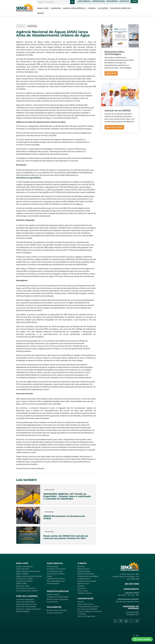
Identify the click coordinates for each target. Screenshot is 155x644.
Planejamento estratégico (88, 576)
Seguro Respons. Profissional (28, 571)
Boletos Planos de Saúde (57, 610)
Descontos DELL (23, 586)
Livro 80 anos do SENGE (87, 609)
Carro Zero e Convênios (26, 588)
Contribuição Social (55, 571)
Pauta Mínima (53, 602)
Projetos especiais (121, 8)
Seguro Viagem (22, 574)
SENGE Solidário (53, 594)
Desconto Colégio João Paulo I (29, 609)
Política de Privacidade (87, 581)
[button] (142, 639)
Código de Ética (84, 579)
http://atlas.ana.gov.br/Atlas (29, 178)
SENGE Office (22, 583)
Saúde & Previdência (74, 8)
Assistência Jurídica (24, 581)
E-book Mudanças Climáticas (89, 611)
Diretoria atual (83, 569)
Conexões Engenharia (25, 599)
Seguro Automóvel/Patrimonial (29, 576)
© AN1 (136, 636)
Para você (43, 8)
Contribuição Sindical (56, 574)
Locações (103, 8)
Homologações (53, 583)
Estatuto (81, 586)
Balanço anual (83, 583)
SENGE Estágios (23, 611)
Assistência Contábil (24, 579)
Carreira (56, 8)
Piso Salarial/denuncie (56, 581)
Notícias (81, 602)
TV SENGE (82, 614)
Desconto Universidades (26, 607)
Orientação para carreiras (26, 604)
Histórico (81, 567)
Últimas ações (53, 567)
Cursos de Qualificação (26, 602)
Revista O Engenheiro (86, 616)
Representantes (84, 571)
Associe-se (82, 588)
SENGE (40, 13)
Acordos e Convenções (56, 569)
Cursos (92, 8)
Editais (50, 576)
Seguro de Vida (22, 569)
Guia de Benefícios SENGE (27, 591)
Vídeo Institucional (85, 604)
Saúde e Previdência (24, 567)
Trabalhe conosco (85, 593)
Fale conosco (83, 591)
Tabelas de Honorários (56, 579)
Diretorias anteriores (86, 574)
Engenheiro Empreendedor (58, 597)
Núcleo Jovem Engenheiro (58, 599)
